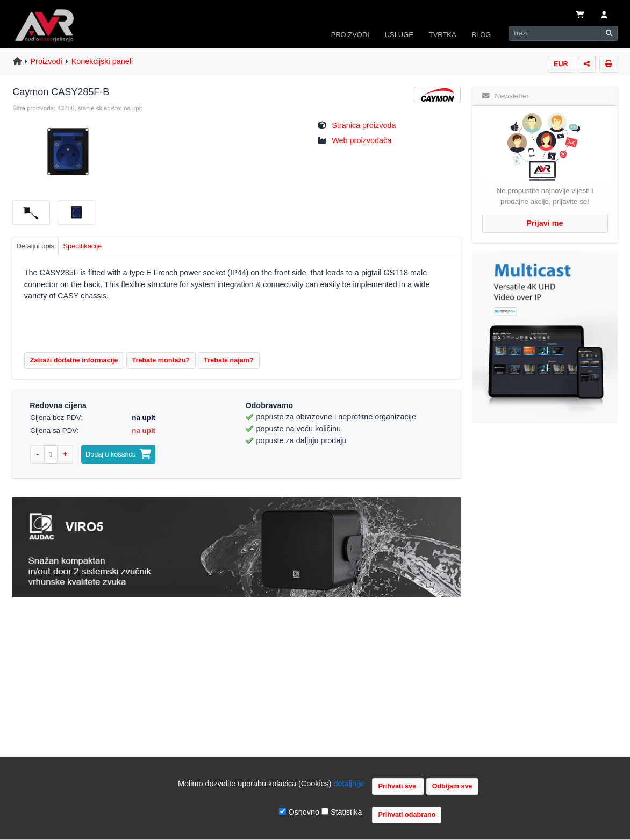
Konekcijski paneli (102, 61)
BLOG (481, 35)
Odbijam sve (452, 786)
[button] (604, 16)
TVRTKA (443, 35)
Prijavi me (545, 223)
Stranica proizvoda (364, 125)
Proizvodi (46, 61)
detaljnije (349, 784)
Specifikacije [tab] (82, 246)
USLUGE (399, 35)
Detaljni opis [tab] (35, 246)
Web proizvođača (361, 140)
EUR (561, 64)
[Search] (555, 33)
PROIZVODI (350, 35)
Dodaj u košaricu (118, 454)
